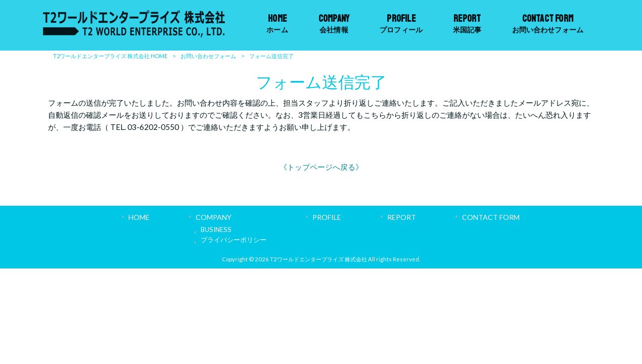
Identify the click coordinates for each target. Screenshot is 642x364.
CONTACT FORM (491, 217)
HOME (139, 217)
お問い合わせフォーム (208, 56)
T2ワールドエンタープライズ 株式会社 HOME (110, 56)
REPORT (402, 217)
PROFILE (327, 217)
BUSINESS (216, 230)
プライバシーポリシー (234, 240)
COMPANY (214, 217)
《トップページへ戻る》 (321, 167)
